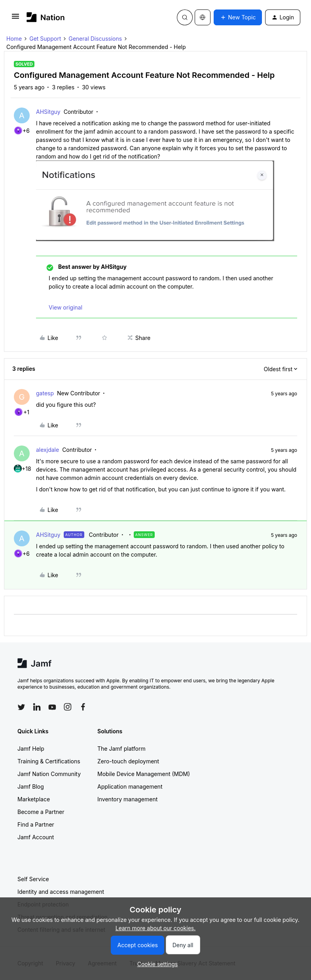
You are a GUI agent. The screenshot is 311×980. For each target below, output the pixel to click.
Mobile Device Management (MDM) (144, 774)
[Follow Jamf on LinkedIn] (37, 707)
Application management (130, 786)
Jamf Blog (31, 786)
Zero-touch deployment (128, 761)
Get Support (45, 39)
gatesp (45, 393)
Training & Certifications (49, 761)
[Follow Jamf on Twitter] (21, 707)
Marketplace (34, 799)
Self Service (33, 879)
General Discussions (95, 39)
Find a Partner (36, 824)
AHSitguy (48, 112)
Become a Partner (41, 812)
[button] (15, 19)
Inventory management (127, 799)
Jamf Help (31, 749)
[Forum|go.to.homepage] (46, 17)
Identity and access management (61, 892)
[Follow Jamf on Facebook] (83, 707)
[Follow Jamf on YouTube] (52, 707)
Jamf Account (36, 837)
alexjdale (47, 450)
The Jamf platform (121, 749)
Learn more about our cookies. (156, 928)
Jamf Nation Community (49, 774)
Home (14, 39)
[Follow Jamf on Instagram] (68, 707)
